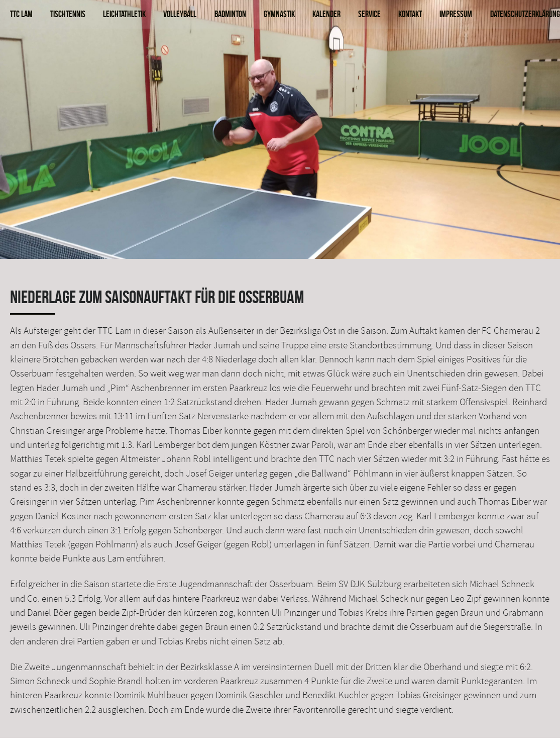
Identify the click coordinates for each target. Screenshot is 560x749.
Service (369, 14)
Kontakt (410, 14)
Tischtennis (68, 14)
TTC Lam (21, 14)
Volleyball (180, 14)
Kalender (326, 14)
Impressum (456, 14)
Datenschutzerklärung (525, 14)
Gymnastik (279, 14)
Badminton (230, 14)
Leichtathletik (124, 14)
